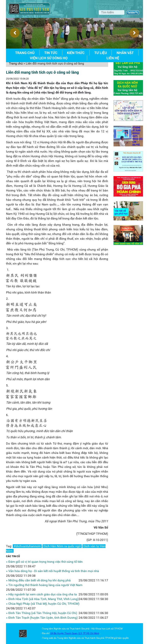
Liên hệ (113, 58)
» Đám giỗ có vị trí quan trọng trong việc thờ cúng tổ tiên (44, 562)
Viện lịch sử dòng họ (49, 58)
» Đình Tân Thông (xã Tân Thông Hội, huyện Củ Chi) (42, 613)
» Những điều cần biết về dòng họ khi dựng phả (38, 580)
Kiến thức (76, 53)
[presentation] (15, 33)
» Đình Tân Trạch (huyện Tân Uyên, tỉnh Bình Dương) (42, 618)
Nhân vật (125, 53)
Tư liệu (101, 53)
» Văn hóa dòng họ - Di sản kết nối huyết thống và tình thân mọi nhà (52, 571)
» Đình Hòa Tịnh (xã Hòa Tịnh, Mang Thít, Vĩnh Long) (42, 599)
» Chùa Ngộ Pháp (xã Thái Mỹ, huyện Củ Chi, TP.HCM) (43, 604)
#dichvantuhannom (27, 546)
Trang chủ (25, 53)
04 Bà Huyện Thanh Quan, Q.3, (67, 633)
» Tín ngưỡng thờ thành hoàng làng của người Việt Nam (44, 585)
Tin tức (51, 53)
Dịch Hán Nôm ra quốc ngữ (62, 546)
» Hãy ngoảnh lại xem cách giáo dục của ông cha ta (41, 594)
